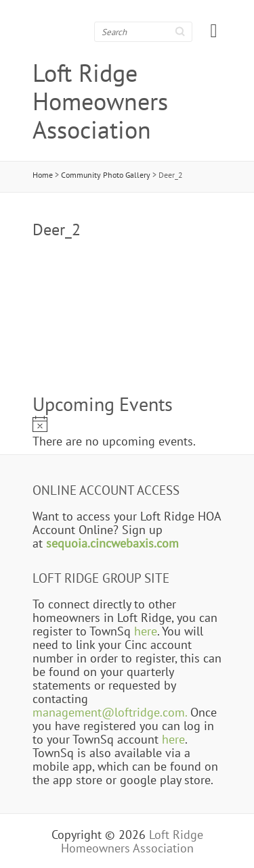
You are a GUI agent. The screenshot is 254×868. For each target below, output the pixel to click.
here (146, 631)
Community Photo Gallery (106, 175)
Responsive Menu (214, 31)
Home (43, 175)
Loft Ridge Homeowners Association (100, 101)
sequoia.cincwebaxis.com (112, 543)
